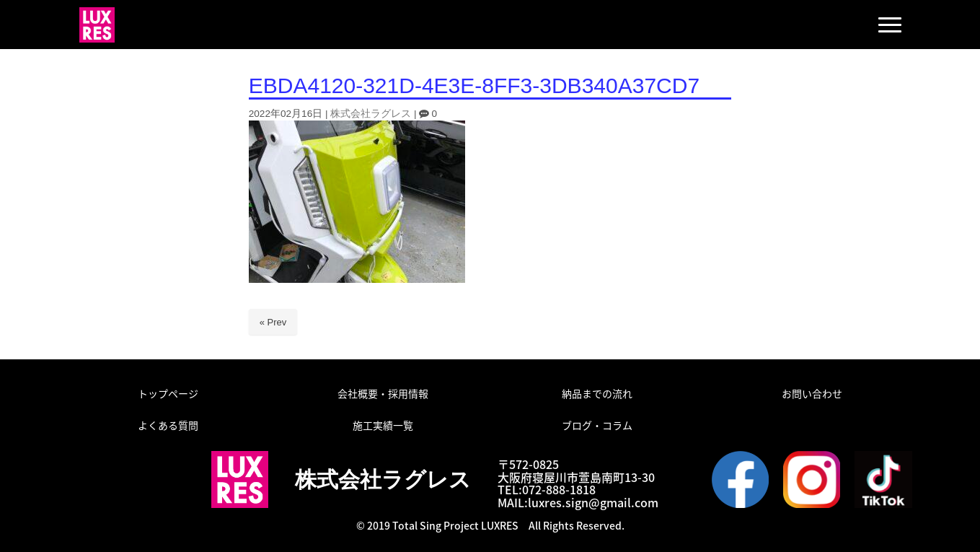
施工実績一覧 (383, 425)
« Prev (273, 322)
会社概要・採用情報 (383, 393)
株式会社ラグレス (371, 114)
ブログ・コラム (597, 425)
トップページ (168, 393)
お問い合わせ (812, 393)
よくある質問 (168, 425)
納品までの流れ (597, 393)
